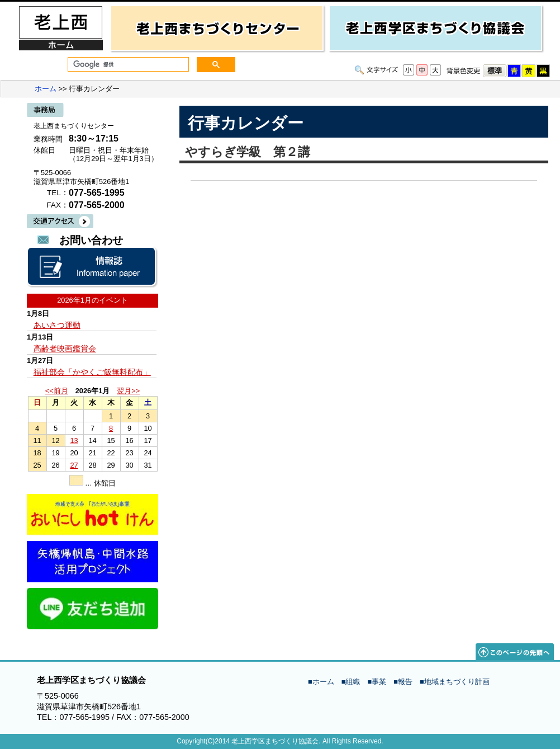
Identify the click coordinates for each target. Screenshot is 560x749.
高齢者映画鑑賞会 (65, 348)
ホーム (46, 89)
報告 (405, 682)
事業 (379, 682)
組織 (353, 682)
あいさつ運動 (57, 325)
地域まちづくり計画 (457, 682)
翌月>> (128, 391)
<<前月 (57, 391)
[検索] (127, 65)
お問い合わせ (91, 240)
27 (74, 465)
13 (74, 441)
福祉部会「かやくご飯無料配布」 (92, 372)
